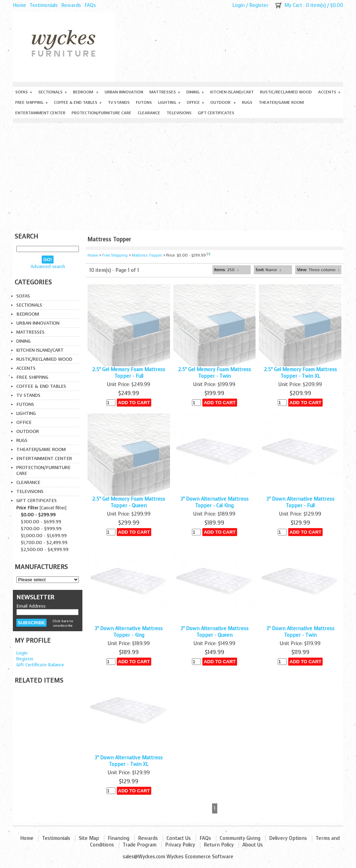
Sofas (24, 92)
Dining (195, 92)
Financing (119, 838)
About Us (253, 845)
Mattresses (165, 92)
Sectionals (52, 92)
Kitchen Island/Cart (232, 92)
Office (195, 102)
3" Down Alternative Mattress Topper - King (129, 632)
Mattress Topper (147, 255)
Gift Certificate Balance (40, 665)
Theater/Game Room (281, 102)
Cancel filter (53, 508)
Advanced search (48, 266)
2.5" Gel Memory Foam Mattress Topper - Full (129, 373)
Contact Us (179, 838)
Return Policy (219, 845)
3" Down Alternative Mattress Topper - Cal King (215, 502)
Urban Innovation (124, 92)
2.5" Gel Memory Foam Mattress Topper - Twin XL (300, 373)
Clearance (149, 113)
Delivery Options (288, 838)
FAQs (90, 5)
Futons (144, 102)
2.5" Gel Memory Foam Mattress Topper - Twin (215, 373)
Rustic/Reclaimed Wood (286, 92)
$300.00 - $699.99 (41, 522)
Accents (329, 92)
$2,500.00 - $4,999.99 (45, 549)
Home (19, 5)
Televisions (179, 113)
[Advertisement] (178, 175)
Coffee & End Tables (78, 102)
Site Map (89, 838)
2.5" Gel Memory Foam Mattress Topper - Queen (129, 502)
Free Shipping (31, 102)
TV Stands (119, 102)
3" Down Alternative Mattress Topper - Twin (300, 632)
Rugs (247, 102)
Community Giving (240, 838)
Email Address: (31, 606)
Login (238, 5)
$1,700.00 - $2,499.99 (44, 542)
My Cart (293, 5)
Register (259, 5)
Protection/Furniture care (102, 113)
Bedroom (86, 92)
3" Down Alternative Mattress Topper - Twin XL (129, 761)
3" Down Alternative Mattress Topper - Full (300, 502)
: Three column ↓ (318, 270)
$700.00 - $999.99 (41, 529)
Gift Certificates (216, 113)
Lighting (169, 102)
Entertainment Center (40, 113)
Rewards (71, 5)
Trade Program (140, 845)
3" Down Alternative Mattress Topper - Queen (215, 632)
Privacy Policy (180, 845)
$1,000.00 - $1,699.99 (44, 536)
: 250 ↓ (226, 270)
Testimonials (44, 5)
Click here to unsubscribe (63, 623)
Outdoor (223, 102)
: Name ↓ (268, 270)
